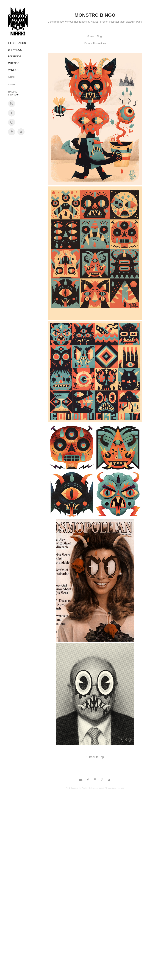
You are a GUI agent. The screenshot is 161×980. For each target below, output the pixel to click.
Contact (12, 84)
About (11, 77)
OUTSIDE (14, 63)
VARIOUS (14, 70)
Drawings (15, 50)
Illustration (17, 43)
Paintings (15, 57)
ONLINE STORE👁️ (14, 93)
